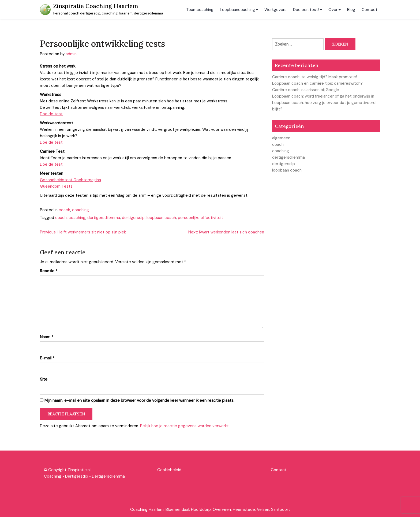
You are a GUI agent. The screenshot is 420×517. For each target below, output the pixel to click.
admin (71, 54)
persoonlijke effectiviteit (200, 218)
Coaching (53, 476)
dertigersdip (133, 218)
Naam (47, 337)
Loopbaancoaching (237, 10)
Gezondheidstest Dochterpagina (70, 180)
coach (64, 210)
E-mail (47, 358)
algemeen (281, 138)
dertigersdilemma (104, 218)
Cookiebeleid (169, 470)
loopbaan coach (161, 218)
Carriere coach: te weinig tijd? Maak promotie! (314, 77)
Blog (351, 10)
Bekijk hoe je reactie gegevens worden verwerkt (184, 426)
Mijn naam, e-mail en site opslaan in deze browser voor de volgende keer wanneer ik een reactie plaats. (139, 400)
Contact (370, 10)
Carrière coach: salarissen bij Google (306, 90)
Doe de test (51, 114)
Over (333, 10)
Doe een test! (306, 10)
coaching (80, 210)
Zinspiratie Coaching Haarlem (96, 6)
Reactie (49, 271)
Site (44, 379)
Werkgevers (275, 10)
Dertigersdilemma (108, 476)
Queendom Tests (56, 186)
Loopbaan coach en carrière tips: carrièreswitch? (317, 83)
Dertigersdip (77, 476)
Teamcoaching (200, 10)
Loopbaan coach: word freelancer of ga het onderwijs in (323, 96)
